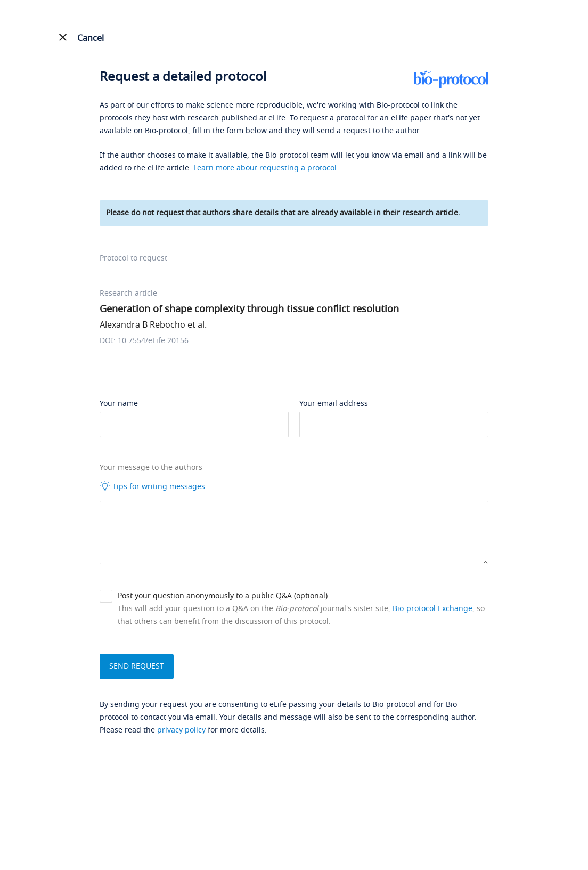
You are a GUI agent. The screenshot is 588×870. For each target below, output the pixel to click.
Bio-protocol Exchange (432, 609)
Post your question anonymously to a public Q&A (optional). (224, 596)
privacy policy (181, 730)
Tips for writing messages (152, 486)
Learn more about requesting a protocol (265, 168)
